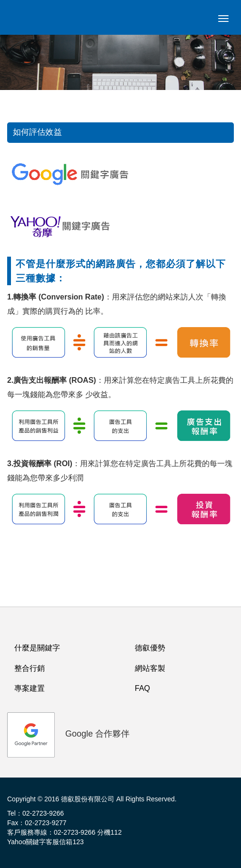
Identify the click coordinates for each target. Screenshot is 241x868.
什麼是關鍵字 (37, 648)
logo (26, 21)
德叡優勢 (150, 648)
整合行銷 (30, 668)
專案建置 (30, 688)
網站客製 (150, 668)
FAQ (142, 688)
